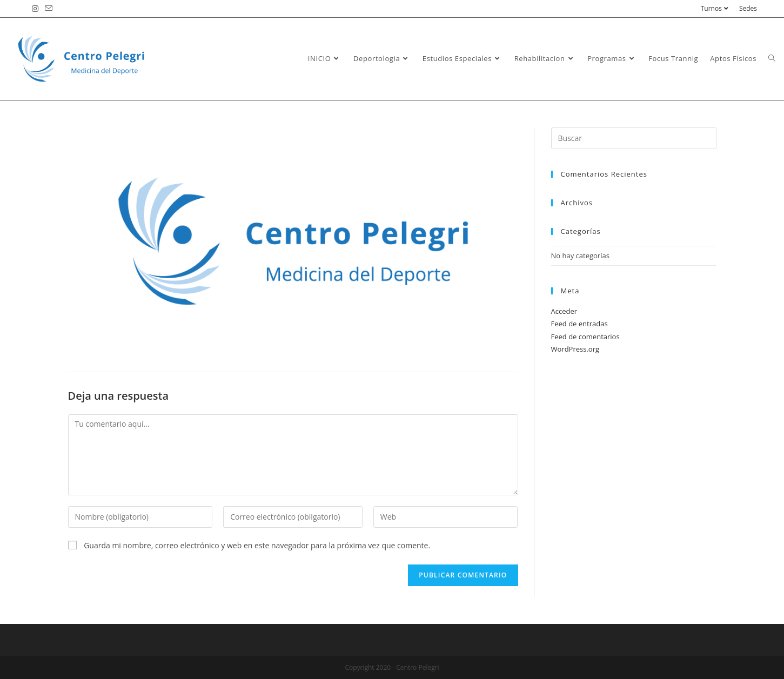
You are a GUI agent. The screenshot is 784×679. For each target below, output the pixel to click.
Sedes (748, 8)
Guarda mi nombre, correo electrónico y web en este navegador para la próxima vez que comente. (257, 545)
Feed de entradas (579, 324)
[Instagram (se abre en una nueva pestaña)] (37, 9)
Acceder (564, 311)
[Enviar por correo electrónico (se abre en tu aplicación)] (49, 9)
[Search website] (772, 58)
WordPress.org (575, 349)
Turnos (716, 8)
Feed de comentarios (585, 337)
